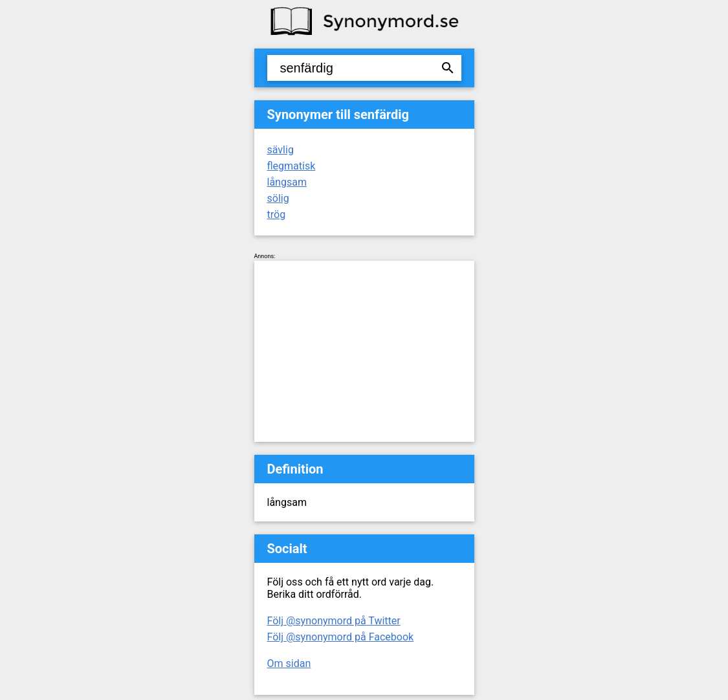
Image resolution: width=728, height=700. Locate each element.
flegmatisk (292, 166)
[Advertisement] (364, 351)
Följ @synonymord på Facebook (341, 637)
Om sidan (289, 663)
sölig (278, 198)
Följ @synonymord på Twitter (334, 621)
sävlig (281, 150)
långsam (287, 182)
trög (277, 214)
